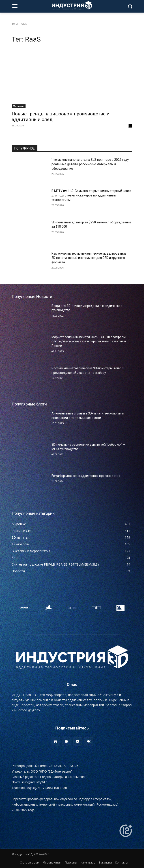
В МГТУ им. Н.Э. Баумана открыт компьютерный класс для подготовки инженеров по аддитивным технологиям (91, 195)
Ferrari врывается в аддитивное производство (86, 476)
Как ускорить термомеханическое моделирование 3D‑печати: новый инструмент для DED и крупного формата (89, 258)
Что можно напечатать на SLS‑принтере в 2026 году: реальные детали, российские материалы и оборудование (91, 164)
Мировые (19, 106)
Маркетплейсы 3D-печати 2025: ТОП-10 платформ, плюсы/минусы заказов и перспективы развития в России (89, 341)
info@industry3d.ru (35, 782)
